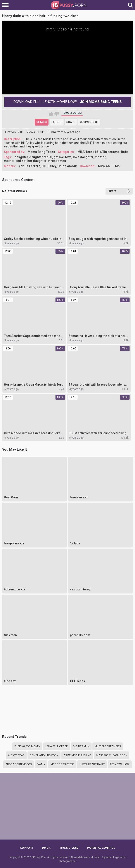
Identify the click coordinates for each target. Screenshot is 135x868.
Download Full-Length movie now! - (67, 102)
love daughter (83, 157)
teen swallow (120, 764)
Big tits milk (81, 746)
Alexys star (16, 755)
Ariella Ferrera (30, 166)
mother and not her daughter (25, 161)
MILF (81, 152)
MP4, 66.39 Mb (109, 166)
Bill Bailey (49, 166)
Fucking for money (27, 746)
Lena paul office (57, 746)
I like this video (51, 114)
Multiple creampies (108, 746)
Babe (125, 152)
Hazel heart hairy (92, 764)
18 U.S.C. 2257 (69, 848)
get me (59, 157)
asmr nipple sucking (77, 755)
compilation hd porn (44, 755)
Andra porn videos (19, 764)
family (41, 764)
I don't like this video (57, 114)
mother (100, 157)
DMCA (46, 848)
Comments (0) (89, 122)
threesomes (57, 161)
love (68, 157)
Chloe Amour (67, 166)
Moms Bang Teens (42, 152)
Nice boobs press (62, 764)
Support (27, 848)
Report (57, 122)
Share (71, 122)
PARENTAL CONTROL (101, 848)
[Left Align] (6, 5)
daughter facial (41, 157)
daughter (21, 157)
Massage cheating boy (112, 755)
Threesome (111, 152)
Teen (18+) (93, 152)
